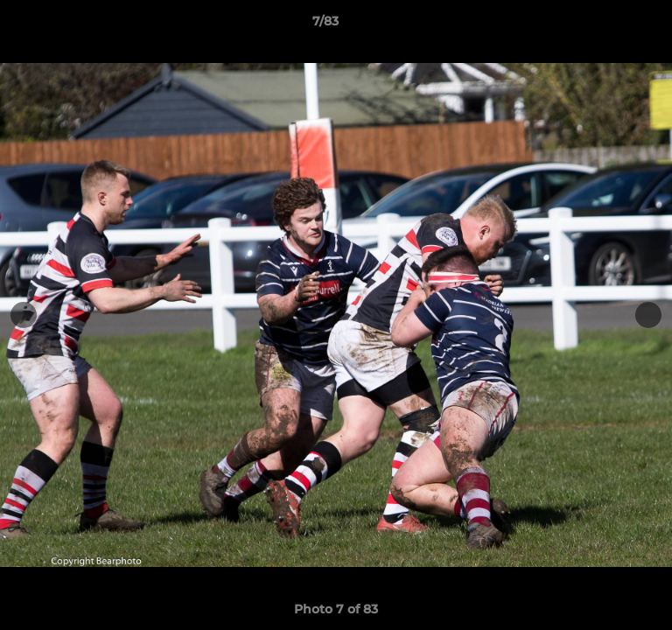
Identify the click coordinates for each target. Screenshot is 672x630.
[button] (609, 25)
